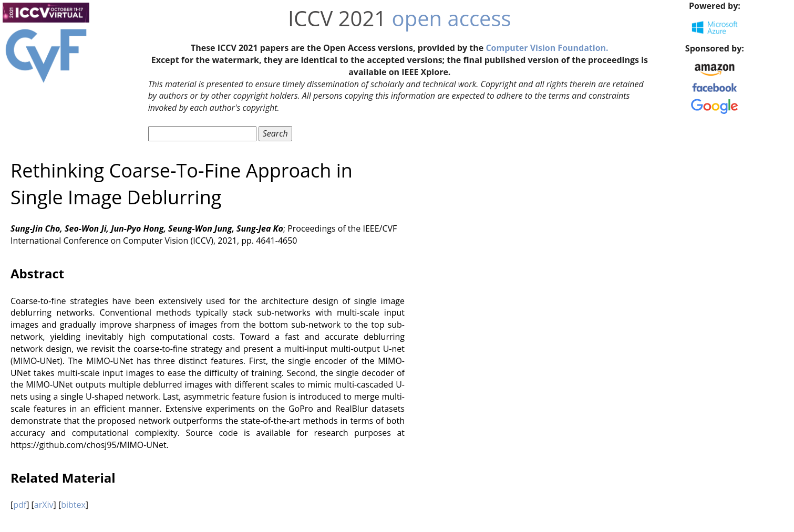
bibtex (73, 505)
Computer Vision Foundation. (547, 48)
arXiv (44, 505)
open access (452, 18)
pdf (20, 505)
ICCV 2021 (337, 18)
